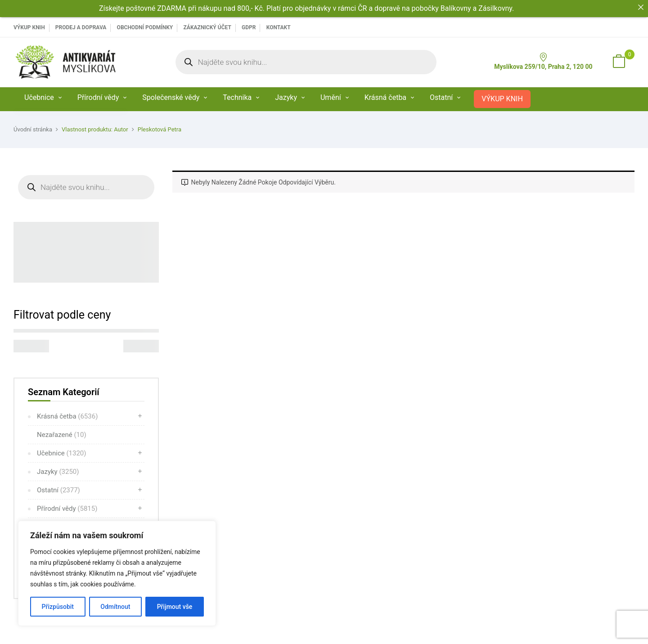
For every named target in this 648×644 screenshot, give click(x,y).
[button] (619, 62)
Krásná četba (67, 416)
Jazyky (58, 472)
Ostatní (58, 490)
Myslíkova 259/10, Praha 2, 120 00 (543, 61)
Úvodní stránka (33, 129)
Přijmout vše (175, 607)
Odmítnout (115, 607)
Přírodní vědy (67, 509)
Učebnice (62, 453)
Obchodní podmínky (145, 27)
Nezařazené (62, 435)
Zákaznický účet (207, 27)
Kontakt (279, 27)
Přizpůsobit (58, 607)
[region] (117, 573)
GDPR (249, 27)
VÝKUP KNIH (29, 27)
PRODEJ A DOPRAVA (81, 27)
